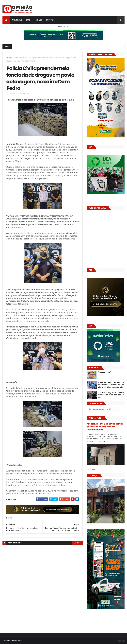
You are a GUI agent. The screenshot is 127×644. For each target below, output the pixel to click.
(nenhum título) (105, 372)
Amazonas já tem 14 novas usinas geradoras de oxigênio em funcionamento (105, 427)
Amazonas (17, 20)
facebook (77, 543)
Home (9, 58)
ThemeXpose (16, 641)
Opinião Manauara (100, 409)
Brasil (29, 20)
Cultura (50, 20)
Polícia (17, 58)
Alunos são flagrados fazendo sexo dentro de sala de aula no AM (111, 395)
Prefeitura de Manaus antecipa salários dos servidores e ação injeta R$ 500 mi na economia (111, 385)
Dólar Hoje (91, 470)
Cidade (39, 20)
